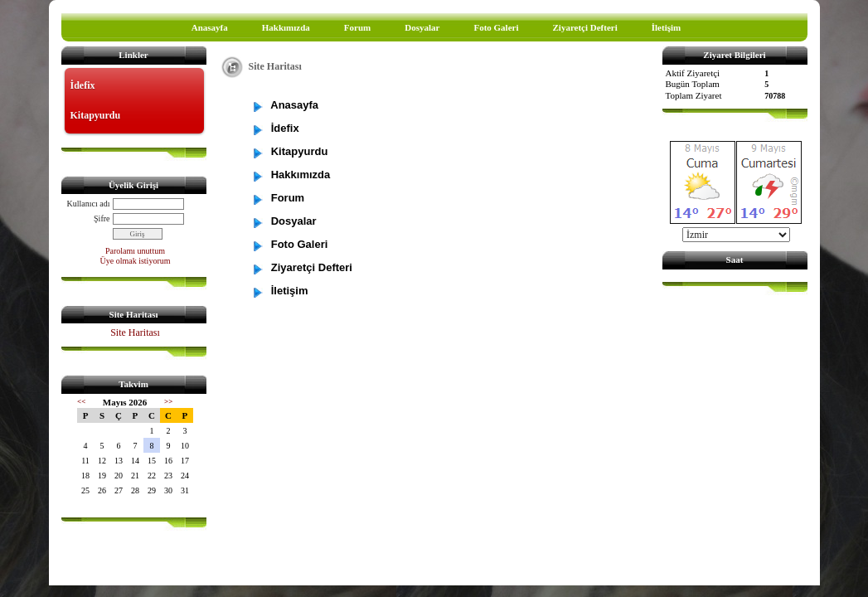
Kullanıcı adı (89, 204)
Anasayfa (210, 27)
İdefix (83, 85)
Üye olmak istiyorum (136, 261)
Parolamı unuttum (135, 251)
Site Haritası (135, 332)
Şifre (102, 218)
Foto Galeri (496, 27)
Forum (357, 27)
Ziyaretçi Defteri (584, 27)
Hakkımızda (286, 27)
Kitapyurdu (96, 115)
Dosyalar (422, 27)
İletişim (666, 27)
